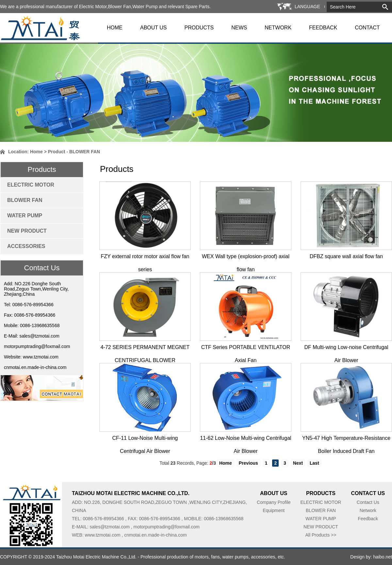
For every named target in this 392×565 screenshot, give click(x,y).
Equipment (274, 510)
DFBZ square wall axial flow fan (346, 256)
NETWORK (278, 28)
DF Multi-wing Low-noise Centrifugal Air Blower (346, 349)
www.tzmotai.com (41, 357)
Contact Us (368, 502)
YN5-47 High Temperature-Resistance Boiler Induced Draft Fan (346, 440)
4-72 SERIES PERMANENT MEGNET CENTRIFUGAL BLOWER (145, 349)
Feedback (368, 519)
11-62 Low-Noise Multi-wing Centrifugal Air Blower (245, 440)
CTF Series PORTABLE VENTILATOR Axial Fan (246, 349)
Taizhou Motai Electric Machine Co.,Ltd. (96, 557)
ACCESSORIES (26, 246)
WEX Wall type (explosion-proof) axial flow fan (246, 258)
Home (36, 152)
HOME (115, 28)
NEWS (239, 28)
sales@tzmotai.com (39, 336)
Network (368, 510)
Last (314, 463)
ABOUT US (154, 28)
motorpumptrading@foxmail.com (37, 346)
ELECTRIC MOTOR (31, 185)
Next (298, 463)
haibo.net (383, 557)
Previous (248, 463)
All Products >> (321, 535)
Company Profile (274, 502)
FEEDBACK (323, 28)
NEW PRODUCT (27, 231)
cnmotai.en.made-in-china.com (35, 367)
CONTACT (367, 28)
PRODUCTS (199, 28)
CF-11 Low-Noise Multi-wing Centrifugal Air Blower (145, 440)
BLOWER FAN (25, 200)
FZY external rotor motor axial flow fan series (145, 258)
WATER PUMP (25, 216)
